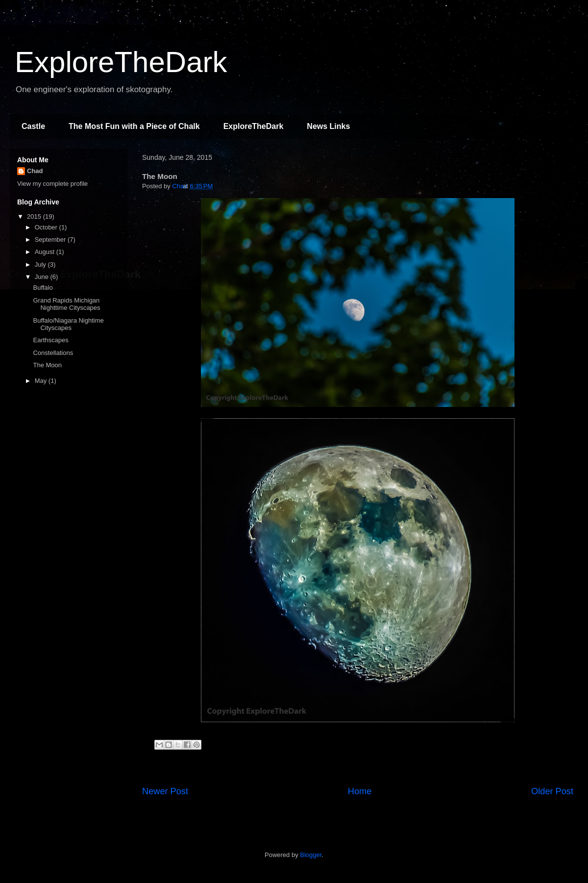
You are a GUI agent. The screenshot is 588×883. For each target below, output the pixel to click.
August (46, 252)
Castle (33, 126)
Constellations (53, 353)
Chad (35, 171)
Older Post (552, 791)
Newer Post (165, 791)
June (43, 277)
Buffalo (43, 288)
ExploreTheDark (121, 62)
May (42, 381)
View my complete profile (52, 184)
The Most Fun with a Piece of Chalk (134, 126)
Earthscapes (50, 340)
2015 (35, 216)
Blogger (311, 855)
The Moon (47, 365)
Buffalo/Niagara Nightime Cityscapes (68, 324)
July (41, 265)
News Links (328, 126)
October (47, 227)
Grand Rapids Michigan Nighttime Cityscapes (66, 304)
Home (360, 791)
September (51, 240)
